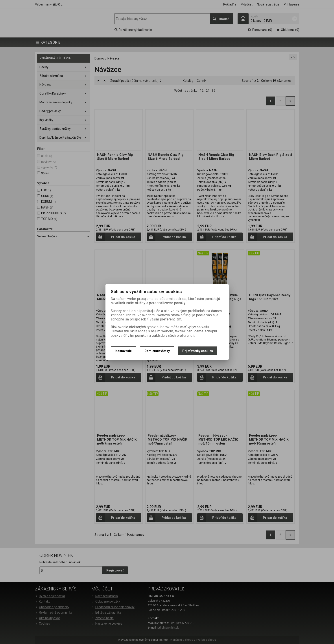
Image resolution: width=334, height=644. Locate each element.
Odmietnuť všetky (157, 351)
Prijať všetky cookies (198, 351)
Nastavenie (124, 351)
